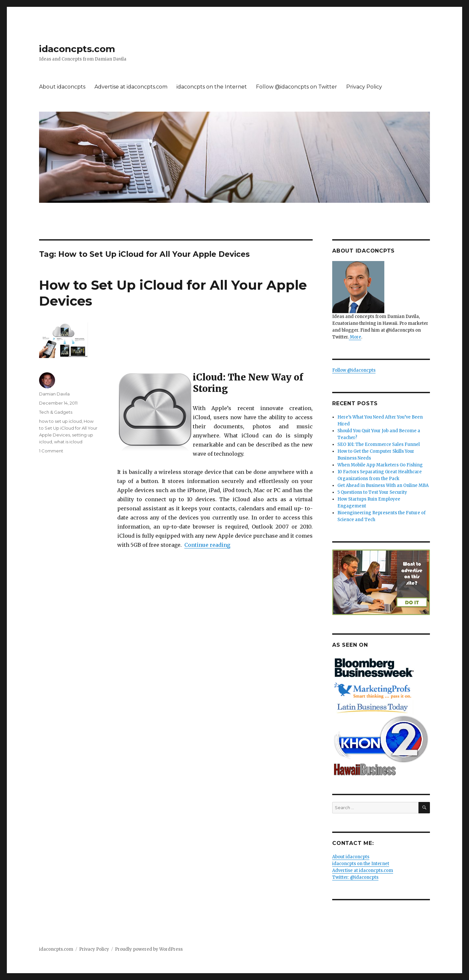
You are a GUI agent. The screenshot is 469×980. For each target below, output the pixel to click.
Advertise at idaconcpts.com (131, 87)
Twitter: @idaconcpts (355, 877)
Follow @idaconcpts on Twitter (297, 87)
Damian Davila (54, 394)
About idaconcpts (62, 87)
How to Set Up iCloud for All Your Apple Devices (68, 428)
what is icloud (68, 442)
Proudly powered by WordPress (149, 949)
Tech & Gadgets (56, 412)
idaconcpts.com (77, 49)
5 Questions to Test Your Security (372, 492)
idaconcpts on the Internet (212, 87)
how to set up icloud (60, 421)
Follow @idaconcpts (354, 370)
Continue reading (207, 545)
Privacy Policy (364, 87)
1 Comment (51, 451)
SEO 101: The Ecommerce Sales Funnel (379, 444)
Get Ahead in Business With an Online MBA (383, 485)
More (355, 337)
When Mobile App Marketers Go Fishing (380, 465)
